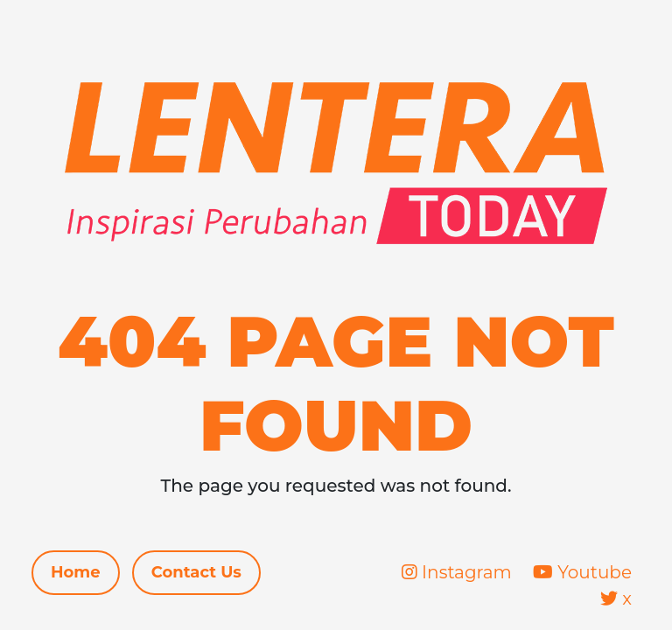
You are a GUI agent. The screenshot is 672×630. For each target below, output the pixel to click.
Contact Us (196, 572)
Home (76, 572)
